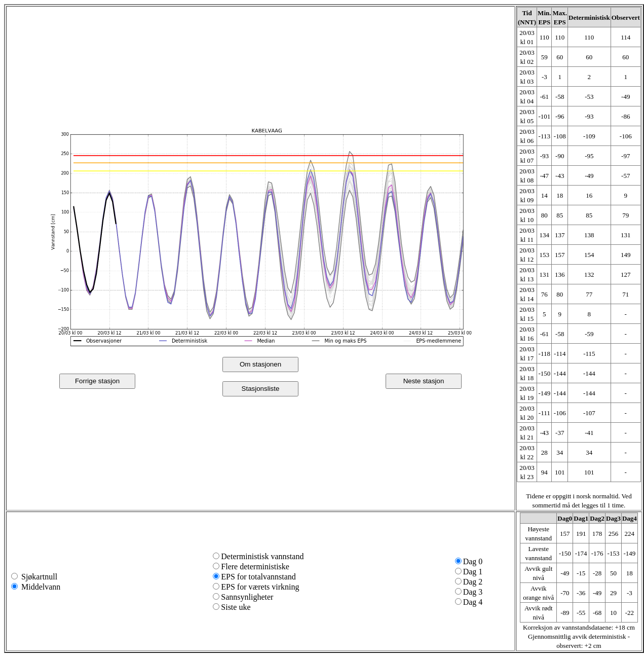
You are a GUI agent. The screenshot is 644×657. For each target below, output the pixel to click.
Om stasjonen (260, 364)
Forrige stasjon (97, 381)
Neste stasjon (424, 381)
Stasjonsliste (261, 389)
